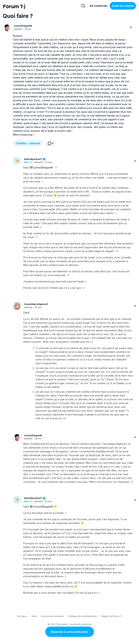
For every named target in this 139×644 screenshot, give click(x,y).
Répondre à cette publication (69, 632)
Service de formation (52, 616)
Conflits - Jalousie (28, 143)
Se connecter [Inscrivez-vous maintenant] (99, 6)
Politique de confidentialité (82, 616)
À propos (22, 616)
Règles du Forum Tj (112, 616)
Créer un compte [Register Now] (123, 6)
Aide (34, 616)
